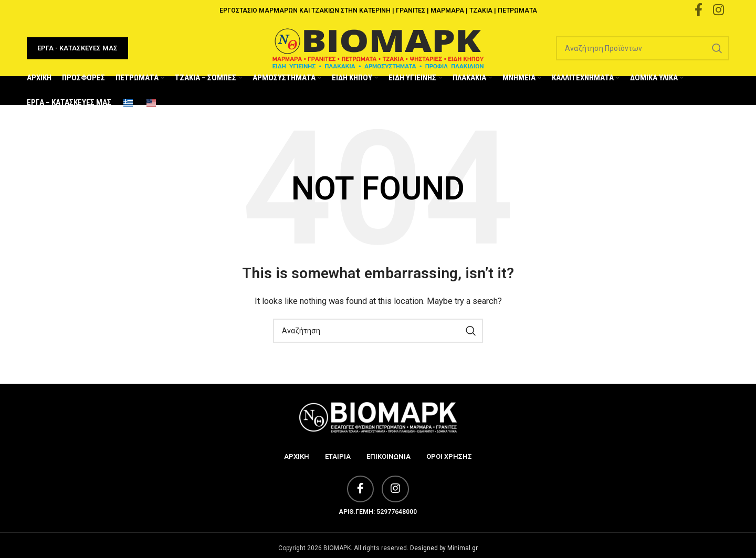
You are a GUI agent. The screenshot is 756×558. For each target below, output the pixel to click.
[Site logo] (378, 53)
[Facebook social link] (358, 501)
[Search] (643, 54)
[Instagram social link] (397, 501)
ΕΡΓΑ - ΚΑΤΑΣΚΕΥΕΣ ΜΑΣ (77, 53)
